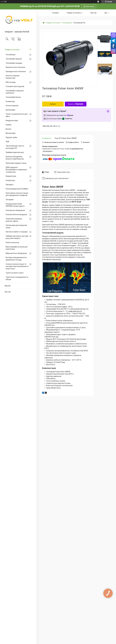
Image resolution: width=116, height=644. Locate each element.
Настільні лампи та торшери (17, 232)
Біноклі (8, 129)
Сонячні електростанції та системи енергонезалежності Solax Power (17, 266)
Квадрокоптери (12, 120)
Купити (53, 104)
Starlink (9, 125)
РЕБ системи (11, 82)
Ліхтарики (10, 200)
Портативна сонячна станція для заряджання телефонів (17, 194)
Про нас (8, 292)
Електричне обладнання (15, 210)
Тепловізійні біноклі (13, 97)
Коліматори (10, 101)
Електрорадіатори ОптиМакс (17, 189)
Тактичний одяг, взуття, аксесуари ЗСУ (15, 147)
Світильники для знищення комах (16, 226)
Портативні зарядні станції (16, 163)
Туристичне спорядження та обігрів (17, 278)
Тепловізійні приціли (14, 59)
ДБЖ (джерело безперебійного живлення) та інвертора (16, 170)
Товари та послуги (12, 50)
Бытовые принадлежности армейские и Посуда (16, 259)
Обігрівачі (10, 185)
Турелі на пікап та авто (15, 273)
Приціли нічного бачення (15, 67)
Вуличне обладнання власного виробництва (15, 158)
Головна (55, 13)
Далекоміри (10, 110)
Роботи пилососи (12, 243)
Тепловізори (11, 55)
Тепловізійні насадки (14, 63)
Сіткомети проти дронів (15, 86)
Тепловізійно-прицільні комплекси (15, 92)
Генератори (10, 180)
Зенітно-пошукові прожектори (12, 77)
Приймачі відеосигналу (15, 152)
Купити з (76, 104)
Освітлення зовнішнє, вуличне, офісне (14, 220)
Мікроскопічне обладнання (16, 253)
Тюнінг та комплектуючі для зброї (17, 115)
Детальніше (89, 6)
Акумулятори (11, 176)
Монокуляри (11, 133)
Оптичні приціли (12, 106)
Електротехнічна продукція (16, 214)
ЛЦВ (7, 142)
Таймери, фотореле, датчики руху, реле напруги (17, 237)
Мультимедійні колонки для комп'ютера (17, 248)
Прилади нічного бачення (16, 71)
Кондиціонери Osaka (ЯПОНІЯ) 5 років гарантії (15, 205)
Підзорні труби (11, 137)
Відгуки (8, 286)
